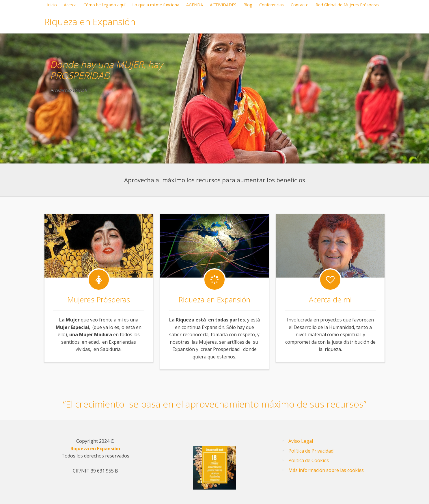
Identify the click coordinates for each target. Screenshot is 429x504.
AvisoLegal (301, 441)
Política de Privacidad (311, 451)
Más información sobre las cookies (326, 470)
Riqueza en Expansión (90, 22)
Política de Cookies (309, 460)
